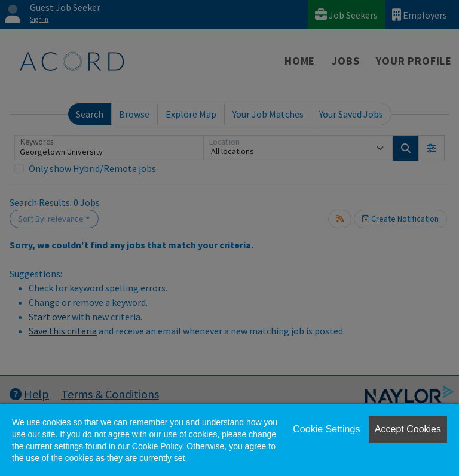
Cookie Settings (326, 429)
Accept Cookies (408, 429)
